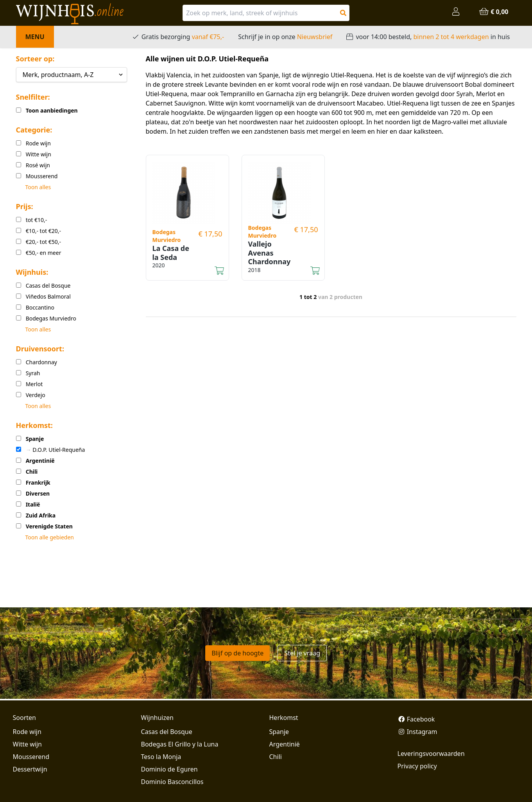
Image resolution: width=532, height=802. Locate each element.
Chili (276, 757)
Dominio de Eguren (169, 769)
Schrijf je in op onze (285, 37)
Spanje (279, 732)
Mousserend (31, 757)
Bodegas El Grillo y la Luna (180, 744)
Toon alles (38, 187)
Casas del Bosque (167, 732)
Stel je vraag (302, 653)
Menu (35, 37)
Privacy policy (417, 766)
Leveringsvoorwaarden (431, 754)
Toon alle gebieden (50, 537)
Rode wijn (27, 732)
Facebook (416, 719)
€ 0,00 (493, 12)
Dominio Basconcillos (172, 782)
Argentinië (285, 744)
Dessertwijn (30, 769)
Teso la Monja (161, 757)
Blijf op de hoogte (237, 653)
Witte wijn (27, 744)
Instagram (417, 732)
